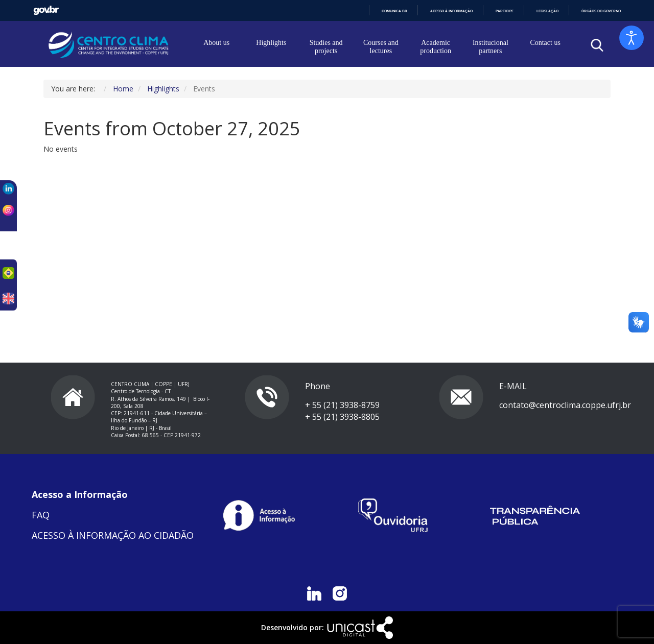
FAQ (41, 515)
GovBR (46, 10)
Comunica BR (394, 11)
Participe (505, 11)
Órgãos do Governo (601, 11)
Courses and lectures (381, 47)
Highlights (271, 43)
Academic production (436, 47)
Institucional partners (491, 47)
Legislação (547, 11)
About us (216, 43)
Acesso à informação (451, 11)
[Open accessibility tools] (632, 38)
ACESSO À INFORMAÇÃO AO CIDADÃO (113, 535)
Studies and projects (326, 47)
